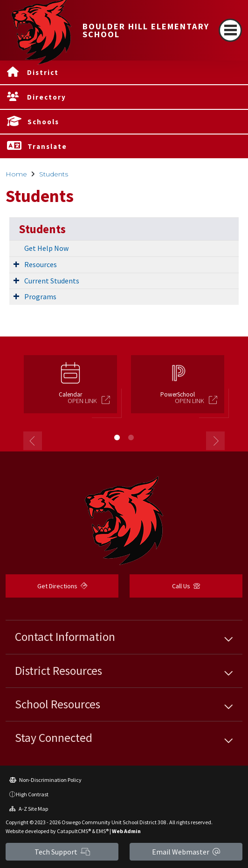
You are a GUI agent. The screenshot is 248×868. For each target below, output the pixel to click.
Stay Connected (54, 738)
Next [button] (215, 441)
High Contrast (32, 794)
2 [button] (131, 437)
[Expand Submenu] (16, 264)
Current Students (52, 281)
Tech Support (62, 852)
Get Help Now (46, 248)
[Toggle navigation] (230, 30)
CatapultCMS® (74, 831)
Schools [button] (43, 122)
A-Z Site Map (29, 809)
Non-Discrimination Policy (45, 780)
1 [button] (117, 437)
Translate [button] (47, 146)
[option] (70, 388)
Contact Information (65, 637)
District (43, 72)
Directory (47, 97)
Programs (40, 296)
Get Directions (62, 586)
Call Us (186, 586)
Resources (41, 264)
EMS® (102, 831)
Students (54, 174)
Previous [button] (33, 441)
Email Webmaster (186, 852)
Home (16, 174)
